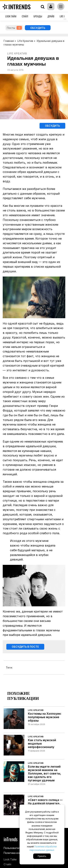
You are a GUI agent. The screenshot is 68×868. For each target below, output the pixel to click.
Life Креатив (25, 41)
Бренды (38, 16)
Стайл (25, 16)
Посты (14, 28)
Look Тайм (11, 16)
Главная (9, 41)
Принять (42, 856)
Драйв (51, 16)
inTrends (16, 7)
